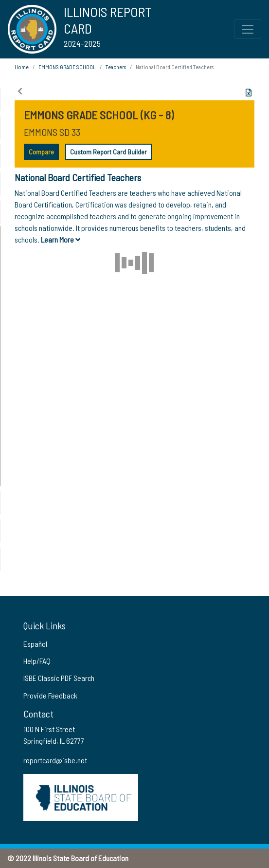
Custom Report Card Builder (108, 152)
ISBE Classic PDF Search (59, 678)
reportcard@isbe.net (55, 760)
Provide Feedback (50, 695)
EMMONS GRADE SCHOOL (67, 67)
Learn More (61, 239)
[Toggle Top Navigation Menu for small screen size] (248, 29)
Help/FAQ (37, 661)
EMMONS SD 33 (52, 132)
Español (35, 644)
